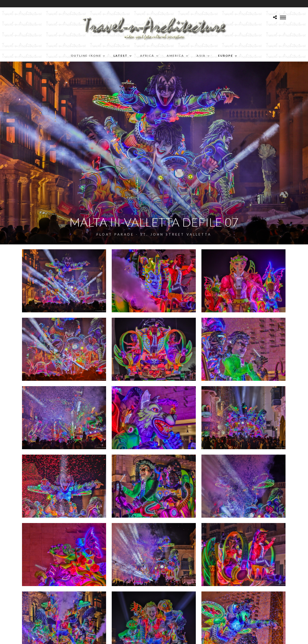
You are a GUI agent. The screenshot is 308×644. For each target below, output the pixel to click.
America (175, 56)
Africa (147, 56)
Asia (201, 56)
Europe (225, 56)
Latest (121, 56)
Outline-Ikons (86, 56)
